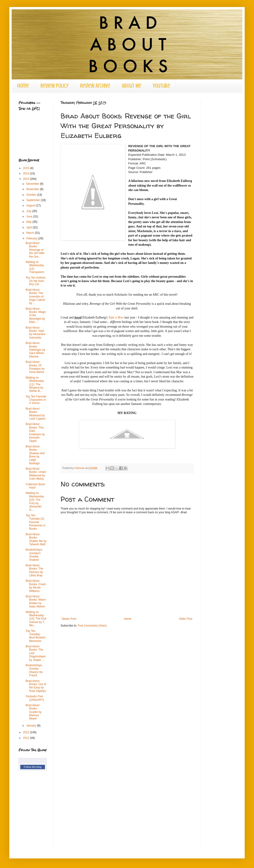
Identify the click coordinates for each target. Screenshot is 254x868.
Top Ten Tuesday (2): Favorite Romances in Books (36, 522)
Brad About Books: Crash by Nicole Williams (36, 586)
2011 (27, 738)
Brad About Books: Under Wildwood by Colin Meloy (36, 474)
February (32, 238)
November (33, 189)
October (32, 195)
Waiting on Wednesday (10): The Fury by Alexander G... (35, 501)
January (32, 726)
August (31, 205)
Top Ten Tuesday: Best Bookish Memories (36, 636)
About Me (132, 86)
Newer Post (69, 619)
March (31, 233)
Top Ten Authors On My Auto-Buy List (36, 281)
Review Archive (95, 86)
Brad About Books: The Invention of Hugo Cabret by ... (35, 297)
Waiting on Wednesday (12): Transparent (35, 267)
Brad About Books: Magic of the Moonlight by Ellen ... (36, 315)
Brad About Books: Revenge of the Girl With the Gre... (35, 250)
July (29, 211)
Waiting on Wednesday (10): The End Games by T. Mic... (36, 619)
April (29, 227)
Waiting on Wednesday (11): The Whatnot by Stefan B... (35, 384)
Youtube (161, 86)
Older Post (186, 619)
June (30, 216)
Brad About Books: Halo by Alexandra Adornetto (35, 333)
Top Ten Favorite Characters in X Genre (36, 400)
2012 (27, 732)
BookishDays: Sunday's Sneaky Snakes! (34, 555)
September (34, 200)
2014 (27, 174)
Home (23, 86)
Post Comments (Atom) (92, 626)
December (33, 184)
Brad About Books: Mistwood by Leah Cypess (36, 414)
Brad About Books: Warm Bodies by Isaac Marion (36, 601)
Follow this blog (33, 767)
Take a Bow (116, 317)
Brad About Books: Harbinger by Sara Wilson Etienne (35, 350)
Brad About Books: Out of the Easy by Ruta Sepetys (36, 686)
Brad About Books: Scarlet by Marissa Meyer (34, 712)
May (29, 222)
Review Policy (55, 86)
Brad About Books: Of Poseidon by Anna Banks (35, 367)
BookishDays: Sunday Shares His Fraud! (34, 670)
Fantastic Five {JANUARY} (35, 698)
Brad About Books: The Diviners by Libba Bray (34, 570)
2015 (27, 168)
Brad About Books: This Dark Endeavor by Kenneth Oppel (35, 432)
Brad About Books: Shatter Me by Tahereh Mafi (36, 539)
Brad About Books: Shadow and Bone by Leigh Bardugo (35, 455)
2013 (27, 179)
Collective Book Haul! (35, 486)
